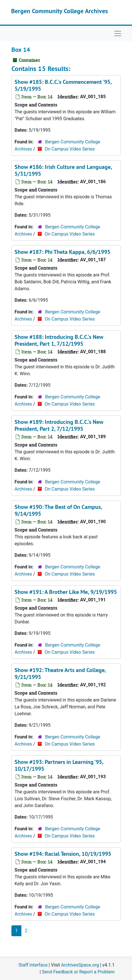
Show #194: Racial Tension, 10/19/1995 (63, 854)
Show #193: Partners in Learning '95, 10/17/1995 (59, 765)
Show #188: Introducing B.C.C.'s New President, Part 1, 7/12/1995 (59, 340)
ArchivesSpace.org (80, 965)
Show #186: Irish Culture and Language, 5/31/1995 (63, 170)
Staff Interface (33, 965)
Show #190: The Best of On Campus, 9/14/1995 (58, 510)
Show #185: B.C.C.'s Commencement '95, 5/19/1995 (63, 85)
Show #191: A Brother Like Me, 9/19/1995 (66, 592)
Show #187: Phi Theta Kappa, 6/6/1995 (62, 252)
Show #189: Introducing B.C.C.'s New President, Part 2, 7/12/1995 (59, 425)
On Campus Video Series (70, 149)
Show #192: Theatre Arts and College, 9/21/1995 (60, 673)
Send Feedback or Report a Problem (78, 972)
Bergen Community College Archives (59, 11)
